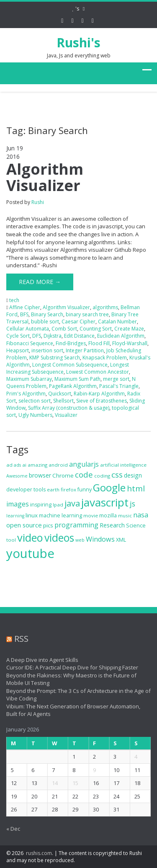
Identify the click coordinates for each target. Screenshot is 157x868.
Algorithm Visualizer (45, 177)
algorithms (105, 307)
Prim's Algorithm (26, 394)
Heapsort (18, 350)
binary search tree (87, 314)
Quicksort (60, 394)
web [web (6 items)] (80, 540)
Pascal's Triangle (119, 386)
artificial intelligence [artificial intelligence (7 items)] (123, 465)
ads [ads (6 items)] (17, 465)
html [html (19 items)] (136, 488)
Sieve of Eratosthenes (102, 401)
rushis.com (39, 853)
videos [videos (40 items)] (59, 538)
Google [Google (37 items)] (109, 487)
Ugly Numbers (35, 415)
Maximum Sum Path (77, 379)
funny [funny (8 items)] (85, 490)
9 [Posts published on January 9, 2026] (91, 770)
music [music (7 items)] (125, 515)
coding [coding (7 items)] (102, 476)
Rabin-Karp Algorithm (99, 394)
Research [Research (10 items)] (112, 525)
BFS (24, 314)
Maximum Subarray (29, 379)
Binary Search (47, 314)
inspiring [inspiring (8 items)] (41, 505)
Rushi (38, 202)
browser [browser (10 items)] (40, 475)
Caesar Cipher (78, 322)
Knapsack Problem (105, 358)
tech (14, 300)
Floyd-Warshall (130, 343)
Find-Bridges (71, 343)
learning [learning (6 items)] (15, 516)
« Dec (9, 829)
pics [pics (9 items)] (48, 525)
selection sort (35, 401)
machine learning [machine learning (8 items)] (60, 515)
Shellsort (63, 401)
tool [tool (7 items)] (11, 540)
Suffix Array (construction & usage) (69, 408)
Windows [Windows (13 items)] (100, 539)
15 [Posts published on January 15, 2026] (72, 783)
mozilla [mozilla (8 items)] (108, 515)
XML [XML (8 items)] (121, 540)
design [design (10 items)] (133, 475)
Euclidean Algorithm (121, 336)
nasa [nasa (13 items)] (141, 515)
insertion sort (47, 350)
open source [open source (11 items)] (24, 525)
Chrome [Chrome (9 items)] (63, 475)
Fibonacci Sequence (30, 343)
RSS (17, 639)
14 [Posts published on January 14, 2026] (51, 783)
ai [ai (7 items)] (24, 465)
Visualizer (66, 415)
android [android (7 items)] (58, 465)
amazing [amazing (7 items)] (37, 465)
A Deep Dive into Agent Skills (38, 660)
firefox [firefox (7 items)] (68, 490)
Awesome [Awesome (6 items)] (17, 476)
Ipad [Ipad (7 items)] (58, 505)
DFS (37, 336)
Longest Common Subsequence (70, 365)
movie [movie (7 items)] (91, 515)
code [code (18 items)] (84, 474)
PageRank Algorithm (73, 386)
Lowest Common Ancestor (98, 372)
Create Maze (129, 329)
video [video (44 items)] (30, 537)
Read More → (40, 282)
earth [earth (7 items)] (53, 490)
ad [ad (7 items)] (9, 465)
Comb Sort (64, 329)
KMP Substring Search (55, 358)
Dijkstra (53, 336)
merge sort (116, 379)
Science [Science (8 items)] (136, 526)
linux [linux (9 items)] (32, 515)
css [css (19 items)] (117, 475)
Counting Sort (96, 329)
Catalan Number (117, 322)
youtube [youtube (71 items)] (30, 553)
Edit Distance (79, 336)
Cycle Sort (18, 336)
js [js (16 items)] (133, 504)
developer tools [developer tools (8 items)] (26, 490)
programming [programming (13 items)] (76, 525)
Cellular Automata (28, 329)
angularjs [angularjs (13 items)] (84, 464)
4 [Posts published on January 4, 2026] (132, 757)
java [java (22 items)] (72, 503)
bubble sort (45, 322)
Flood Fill (99, 343)
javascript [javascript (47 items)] (105, 502)
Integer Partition (85, 350)
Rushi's (78, 43)
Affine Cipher (25, 307)
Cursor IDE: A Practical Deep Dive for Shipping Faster (68, 667)
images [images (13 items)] (18, 504)
